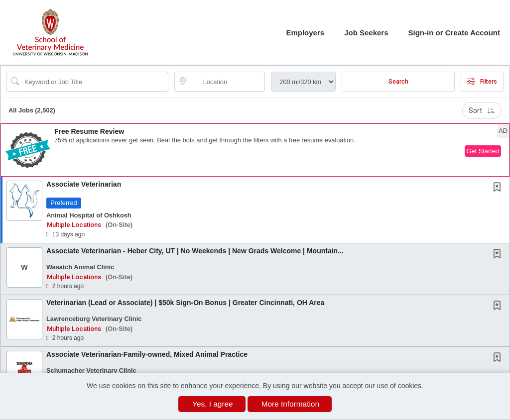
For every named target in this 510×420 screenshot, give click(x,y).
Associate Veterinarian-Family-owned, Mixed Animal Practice (147, 354)
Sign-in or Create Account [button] (454, 33)
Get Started (483, 151)
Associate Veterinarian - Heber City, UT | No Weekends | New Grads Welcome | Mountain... (195, 251)
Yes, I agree (213, 404)
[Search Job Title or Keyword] (94, 82)
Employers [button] (305, 33)
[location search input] (227, 82)
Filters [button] (482, 82)
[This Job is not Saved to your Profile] (499, 188)
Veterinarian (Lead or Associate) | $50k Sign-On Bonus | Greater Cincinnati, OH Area (185, 303)
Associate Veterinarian (84, 184)
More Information (290, 404)
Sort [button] (482, 110)
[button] (255, 150)
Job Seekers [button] (366, 33)
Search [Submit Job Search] (398, 82)
